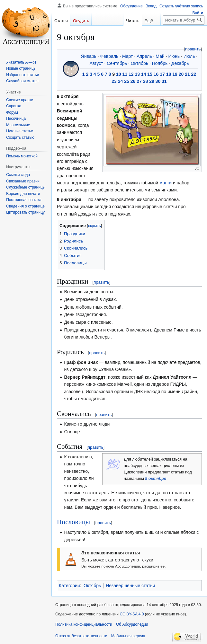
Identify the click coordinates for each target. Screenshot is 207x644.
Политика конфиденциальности (84, 624)
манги (166, 183)
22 (194, 74)
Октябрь (139, 63)
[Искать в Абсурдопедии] (184, 20)
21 (187, 74)
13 (137, 74)
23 (114, 81)
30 (158, 81)
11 (125, 74)
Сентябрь (117, 63)
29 (152, 81)
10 (119, 74)
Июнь (174, 56)
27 (139, 81)
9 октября (156, 479)
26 (133, 81)
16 (156, 74)
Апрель (144, 56)
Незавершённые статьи (130, 586)
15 (150, 74)
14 (144, 74)
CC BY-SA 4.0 (132, 614)
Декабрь (180, 63)
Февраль (109, 56)
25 (127, 81)
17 (162, 74)
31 (164, 81)
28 (146, 81)
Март (128, 56)
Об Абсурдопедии (132, 624)
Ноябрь (160, 63)
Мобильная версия (128, 636)
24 (121, 81)
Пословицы (73, 522)
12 (131, 74)
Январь (89, 56)
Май (160, 56)
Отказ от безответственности (81, 636)
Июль (189, 56)
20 (181, 74)
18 (169, 74)
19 (175, 74)
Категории (69, 586)
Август (96, 63)
